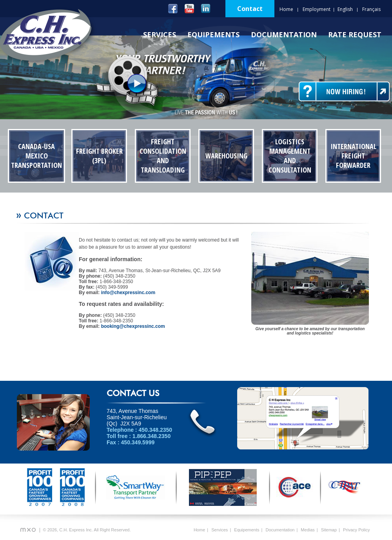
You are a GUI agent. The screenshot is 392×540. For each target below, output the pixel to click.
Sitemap (329, 530)
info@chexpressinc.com (128, 293)
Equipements (213, 35)
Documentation (284, 35)
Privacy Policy (356, 530)
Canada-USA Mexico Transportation (36, 156)
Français (371, 9)
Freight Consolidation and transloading (163, 156)
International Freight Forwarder (353, 156)
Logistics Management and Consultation (290, 156)
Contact (250, 9)
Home (286, 9)
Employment (317, 9)
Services (160, 35)
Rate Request (355, 35)
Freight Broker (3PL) (99, 156)
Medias (308, 530)
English (345, 9)
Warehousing (226, 156)
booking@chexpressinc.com (133, 326)
